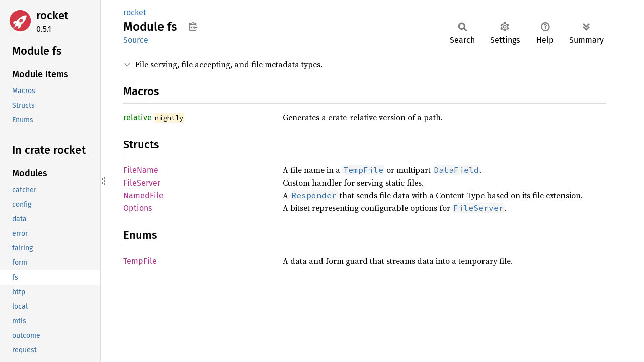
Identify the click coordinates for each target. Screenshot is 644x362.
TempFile (140, 261)
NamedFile (143, 195)
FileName (141, 170)
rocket (52, 15)
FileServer (142, 183)
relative (138, 117)
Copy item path (193, 26)
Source (136, 40)
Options (138, 208)
